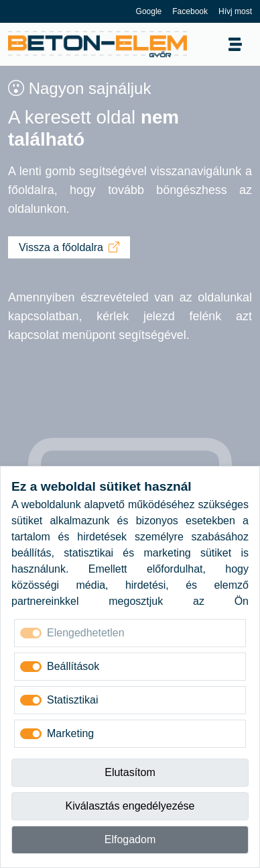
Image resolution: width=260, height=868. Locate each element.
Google (149, 11)
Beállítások (73, 666)
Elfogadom (130, 839)
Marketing (70, 733)
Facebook (190, 11)
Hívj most (235, 11)
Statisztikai (72, 700)
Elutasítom (130, 772)
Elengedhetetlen (86, 633)
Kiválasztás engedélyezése (130, 806)
